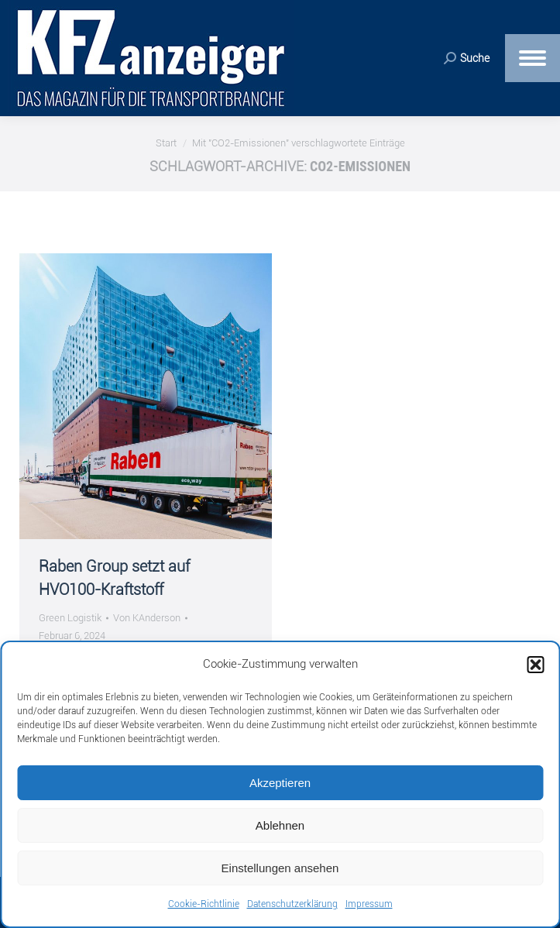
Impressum (369, 904)
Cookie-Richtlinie (204, 904)
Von (147, 618)
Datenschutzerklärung (292, 904)
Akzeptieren (280, 783)
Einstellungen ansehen (280, 868)
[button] (535, 665)
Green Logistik (70, 618)
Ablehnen (280, 825)
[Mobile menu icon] (533, 58)
